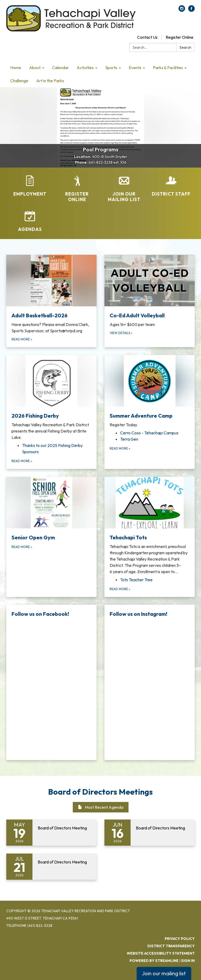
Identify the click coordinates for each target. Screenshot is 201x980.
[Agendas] (30, 221)
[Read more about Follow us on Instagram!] (150, 682)
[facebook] (191, 10)
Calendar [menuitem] (60, 68)
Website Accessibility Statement (161, 953)
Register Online (180, 37)
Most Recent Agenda (101, 807)
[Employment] (30, 186)
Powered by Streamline (154, 961)
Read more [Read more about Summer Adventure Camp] (120, 448)
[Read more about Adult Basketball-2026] (51, 301)
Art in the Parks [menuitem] (50, 81)
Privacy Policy (180, 939)
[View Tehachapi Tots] (150, 526)
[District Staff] (171, 186)
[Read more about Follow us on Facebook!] (51, 682)
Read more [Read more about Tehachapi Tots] (120, 589)
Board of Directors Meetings (100, 792)
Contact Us (147, 37)
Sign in (188, 961)
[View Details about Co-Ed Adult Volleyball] (150, 301)
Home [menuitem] (16, 68)
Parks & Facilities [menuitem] (168, 68)
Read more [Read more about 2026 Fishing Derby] (22, 461)
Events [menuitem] (135, 68)
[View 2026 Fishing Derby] (51, 398)
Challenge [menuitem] (19, 81)
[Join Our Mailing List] (124, 189)
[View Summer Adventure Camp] (150, 391)
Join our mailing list (164, 973)
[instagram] (182, 10)
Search (185, 47)
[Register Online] (77, 189)
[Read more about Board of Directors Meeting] (51, 833)
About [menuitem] (35, 68)
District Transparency (171, 946)
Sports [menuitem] (111, 68)
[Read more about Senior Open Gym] (51, 537)
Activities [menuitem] (85, 68)
